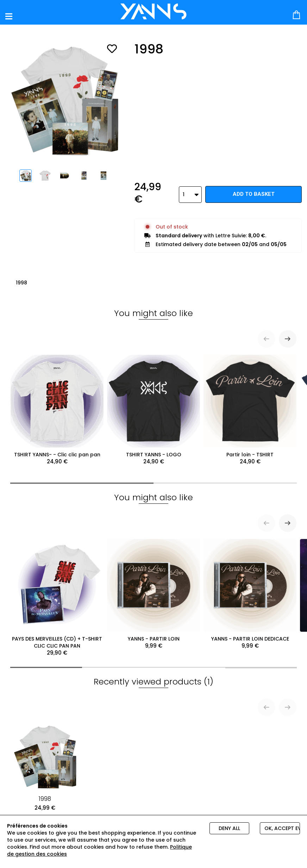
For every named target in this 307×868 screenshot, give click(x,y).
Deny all (229, 828)
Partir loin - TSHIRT (250, 407)
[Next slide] (288, 336)
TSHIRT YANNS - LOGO (153, 407)
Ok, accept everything (282, 828)
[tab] (82, 480)
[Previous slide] (267, 336)
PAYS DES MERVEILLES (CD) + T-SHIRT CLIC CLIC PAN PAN (57, 595)
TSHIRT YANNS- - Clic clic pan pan (57, 407)
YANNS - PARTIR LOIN (153, 591)
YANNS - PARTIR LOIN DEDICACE (250, 591)
